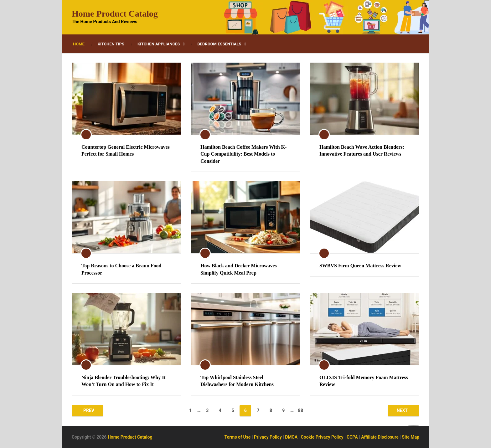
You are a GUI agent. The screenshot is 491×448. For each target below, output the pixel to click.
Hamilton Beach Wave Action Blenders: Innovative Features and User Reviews (362, 150)
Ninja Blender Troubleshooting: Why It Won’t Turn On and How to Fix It (124, 381)
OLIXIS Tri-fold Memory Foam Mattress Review (364, 381)
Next (402, 410)
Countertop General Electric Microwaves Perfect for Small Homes (126, 150)
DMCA (291, 437)
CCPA (352, 437)
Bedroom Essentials (219, 44)
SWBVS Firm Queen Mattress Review (360, 266)
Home (79, 44)
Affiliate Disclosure (380, 437)
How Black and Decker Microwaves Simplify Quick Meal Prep (239, 269)
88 (301, 410)
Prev (89, 410)
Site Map (411, 437)
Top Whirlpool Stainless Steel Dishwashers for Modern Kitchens (237, 381)
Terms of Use (238, 437)
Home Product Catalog (115, 14)
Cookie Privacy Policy (322, 437)
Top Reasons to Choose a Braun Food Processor (121, 269)
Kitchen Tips (111, 44)
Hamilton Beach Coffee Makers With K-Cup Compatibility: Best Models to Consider (243, 154)
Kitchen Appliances (159, 44)
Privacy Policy (268, 437)
